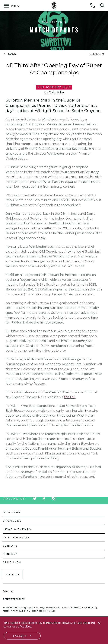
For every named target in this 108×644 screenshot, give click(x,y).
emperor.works (14, 599)
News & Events (17, 529)
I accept (20, 636)
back (12, 54)
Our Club (12, 513)
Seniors (10, 554)
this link (70, 397)
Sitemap (8, 591)
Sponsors (12, 521)
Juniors (10, 546)
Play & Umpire (16, 538)
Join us (13, 574)
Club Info (12, 562)
